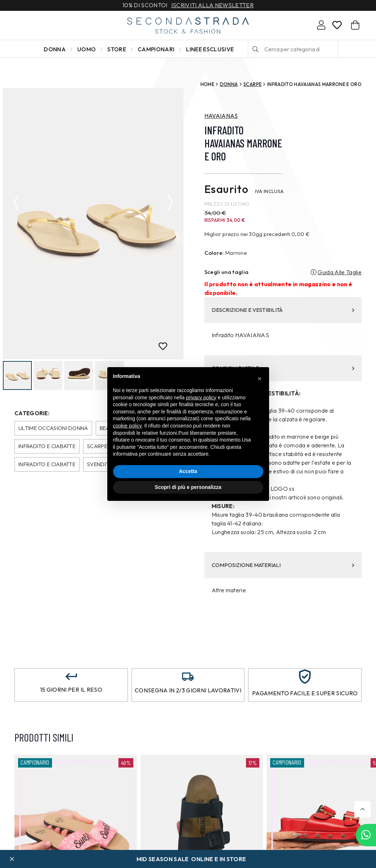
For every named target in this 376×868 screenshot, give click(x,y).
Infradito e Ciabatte (47, 446)
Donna (55, 49)
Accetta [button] (188, 471)
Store (117, 49)
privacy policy (201, 398)
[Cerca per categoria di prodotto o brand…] (293, 49)
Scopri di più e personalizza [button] (188, 487)
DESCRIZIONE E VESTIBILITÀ (283, 310)
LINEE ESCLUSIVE (210, 49)
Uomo (87, 49)
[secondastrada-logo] (188, 25)
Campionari (156, 49)
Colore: (214, 253)
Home (207, 84)
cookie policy (127, 426)
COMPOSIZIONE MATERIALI (283, 565)
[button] (362, 809)
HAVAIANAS (221, 116)
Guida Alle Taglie (340, 272)
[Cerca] (255, 49)
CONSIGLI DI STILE (283, 368)
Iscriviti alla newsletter (212, 5)
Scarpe (252, 84)
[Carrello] (355, 25)
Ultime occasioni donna (53, 428)
